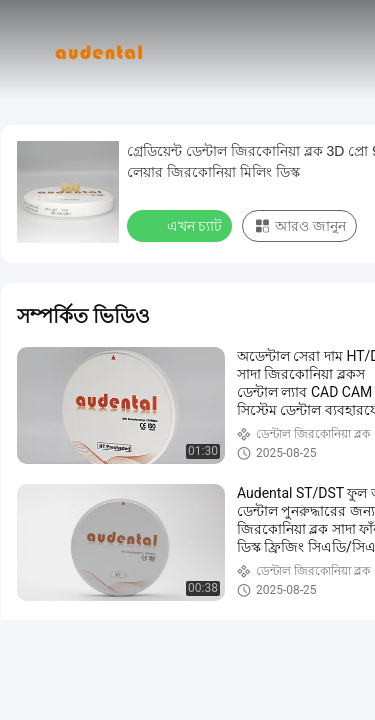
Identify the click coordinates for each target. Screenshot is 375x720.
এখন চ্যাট (181, 225)
